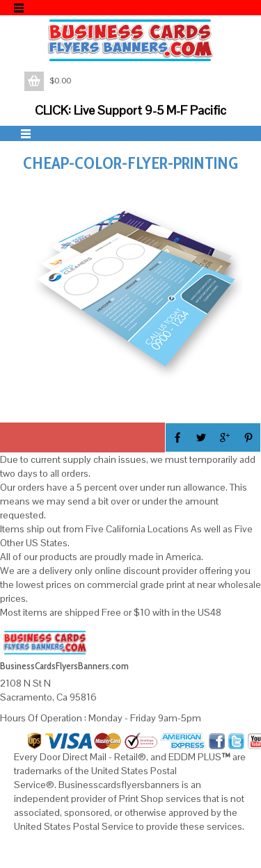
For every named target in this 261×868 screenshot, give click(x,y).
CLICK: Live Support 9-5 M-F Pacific (130, 110)
